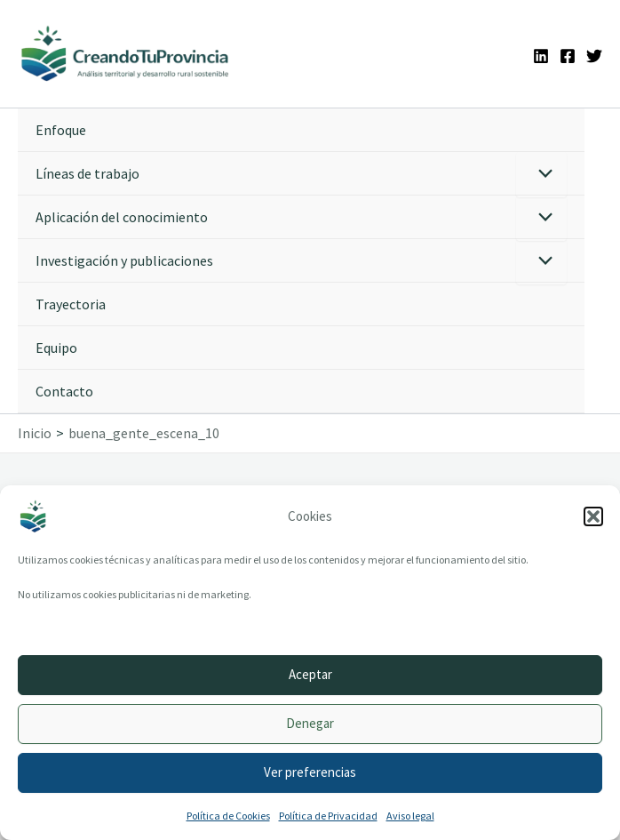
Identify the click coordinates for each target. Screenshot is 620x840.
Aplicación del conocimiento (122, 217)
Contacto (64, 391)
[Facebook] (568, 56)
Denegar (310, 723)
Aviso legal (410, 816)
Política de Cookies (228, 816)
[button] (593, 516)
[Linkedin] (541, 56)
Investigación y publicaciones (124, 260)
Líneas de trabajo (87, 173)
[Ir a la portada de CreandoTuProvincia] (126, 54)
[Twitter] (594, 56)
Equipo (56, 348)
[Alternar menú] (541, 175)
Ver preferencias (310, 772)
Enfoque (61, 130)
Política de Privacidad (328, 816)
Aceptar (310, 674)
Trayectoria (71, 304)
